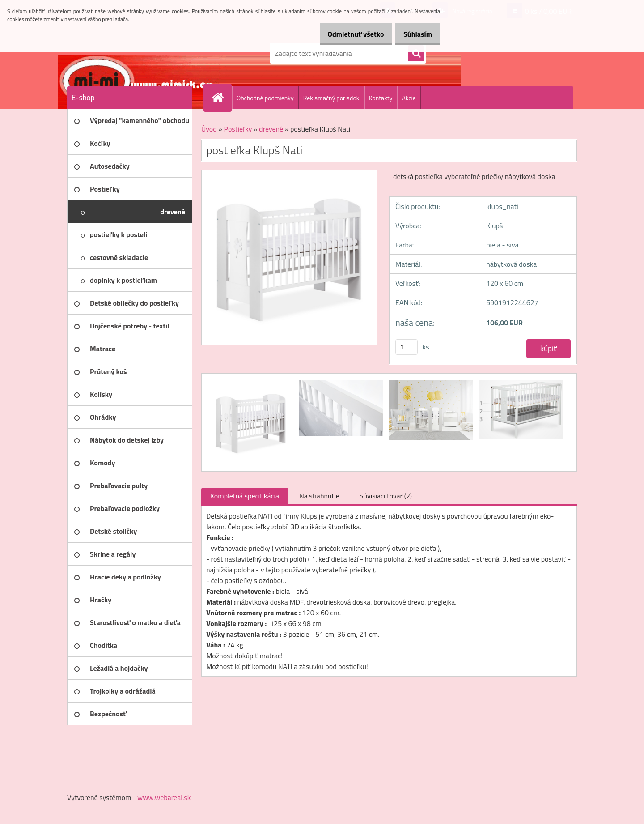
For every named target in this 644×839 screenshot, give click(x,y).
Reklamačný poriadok (331, 98)
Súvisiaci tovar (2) (386, 496)
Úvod (209, 129)
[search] (416, 54)
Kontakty (381, 98)
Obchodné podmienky (265, 98)
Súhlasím (415, 34)
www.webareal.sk (164, 797)
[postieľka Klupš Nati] (251, 382)
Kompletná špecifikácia (245, 496)
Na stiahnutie (319, 496)
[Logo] (129, 53)
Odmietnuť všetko (346, 34)
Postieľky (238, 129)
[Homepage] (221, 98)
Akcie (409, 98)
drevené (271, 129)
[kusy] (407, 347)
